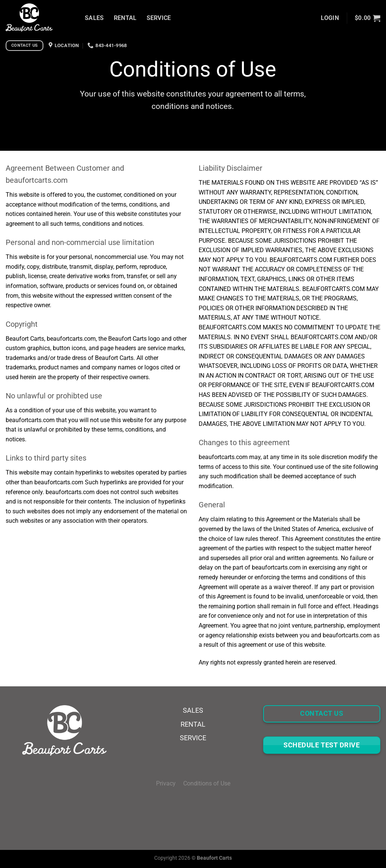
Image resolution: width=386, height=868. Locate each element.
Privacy (170, 783)
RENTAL (125, 18)
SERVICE (159, 18)
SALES (94, 18)
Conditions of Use (207, 783)
